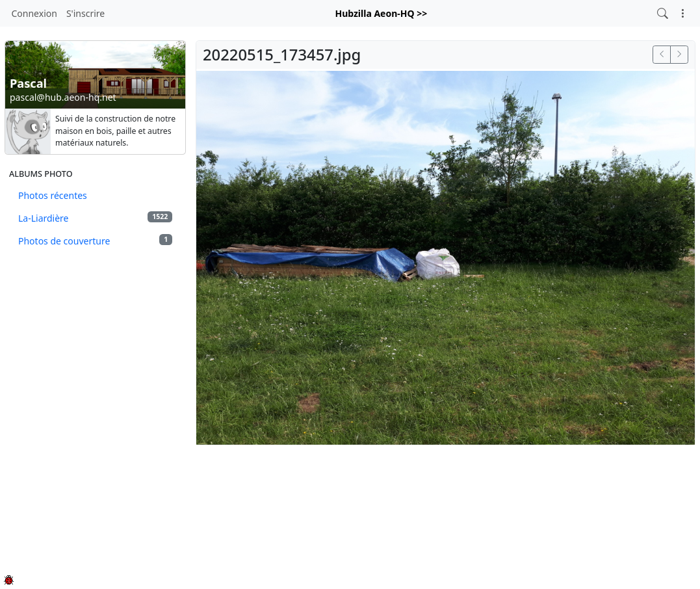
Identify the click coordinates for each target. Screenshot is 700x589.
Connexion (34, 13)
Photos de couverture (95, 241)
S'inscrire (85, 13)
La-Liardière (95, 218)
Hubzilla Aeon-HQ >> (381, 13)
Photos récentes (53, 195)
